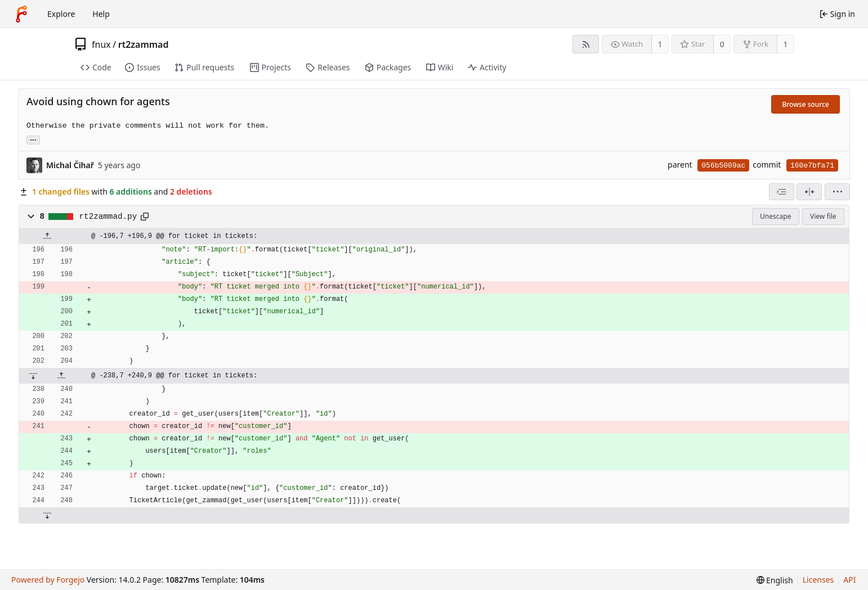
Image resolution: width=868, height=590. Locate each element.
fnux (101, 44)
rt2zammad (144, 44)
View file (823, 216)
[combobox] (782, 192)
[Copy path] (145, 217)
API (849, 580)
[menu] (837, 192)
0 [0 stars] (722, 44)
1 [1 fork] (785, 44)
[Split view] (809, 192)
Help (101, 14)
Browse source (806, 104)
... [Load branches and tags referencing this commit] (33, 139)
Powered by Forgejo (48, 580)
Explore (61, 14)
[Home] (21, 14)
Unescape (775, 216)
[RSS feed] (586, 44)
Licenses (818, 580)
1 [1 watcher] (660, 44)
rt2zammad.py (108, 217)
